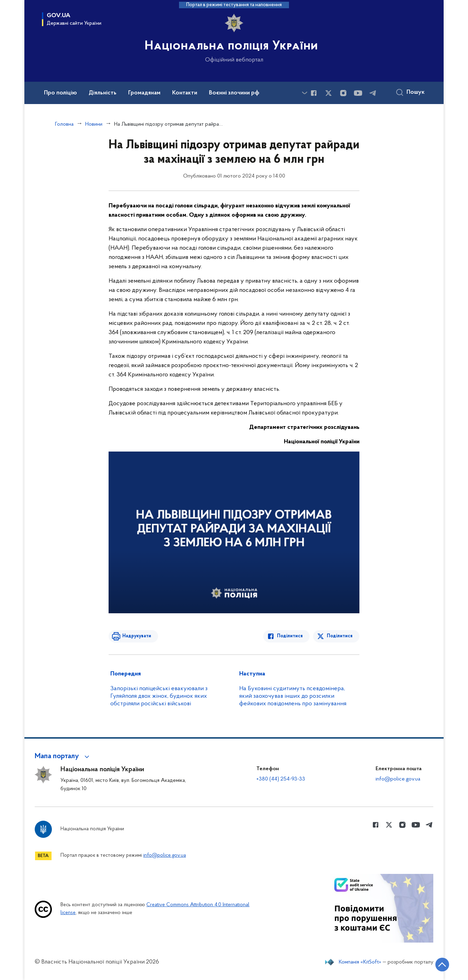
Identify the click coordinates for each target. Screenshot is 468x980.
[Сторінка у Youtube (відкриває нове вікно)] (358, 93)
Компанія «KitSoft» (360, 962)
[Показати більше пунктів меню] (304, 93)
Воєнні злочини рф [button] (234, 93)
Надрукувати (137, 636)
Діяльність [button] (103, 93)
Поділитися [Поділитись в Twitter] (340, 636)
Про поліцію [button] (60, 93)
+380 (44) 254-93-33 (281, 779)
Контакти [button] (185, 93)
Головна (64, 124)
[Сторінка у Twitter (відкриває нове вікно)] (328, 93)
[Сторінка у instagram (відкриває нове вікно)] (343, 93)
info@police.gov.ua (398, 779)
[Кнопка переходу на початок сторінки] (442, 965)
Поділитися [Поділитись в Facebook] (290, 636)
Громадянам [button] (144, 93)
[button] (63, 756)
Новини (94, 124)
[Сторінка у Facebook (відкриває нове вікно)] (314, 93)
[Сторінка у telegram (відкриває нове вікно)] (373, 93)
